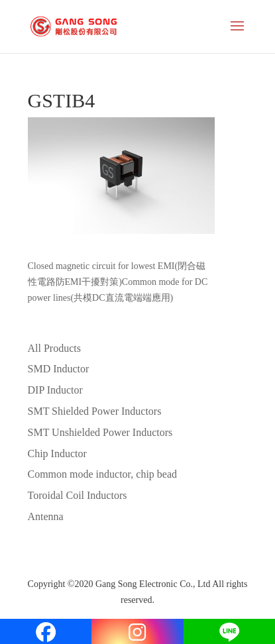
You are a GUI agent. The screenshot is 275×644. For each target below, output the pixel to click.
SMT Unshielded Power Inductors (100, 432)
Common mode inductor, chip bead (103, 474)
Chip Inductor (57, 454)
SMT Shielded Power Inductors (95, 411)
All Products (54, 348)
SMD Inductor (59, 369)
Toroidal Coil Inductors (78, 495)
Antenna (46, 516)
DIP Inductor (55, 390)
